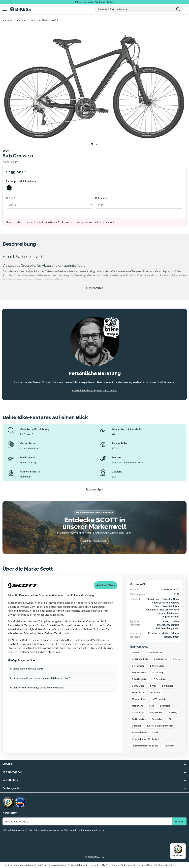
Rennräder (165, 706)
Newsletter (10, 813)
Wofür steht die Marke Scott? (28, 669)
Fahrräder (21, 20)
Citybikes (137, 726)
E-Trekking (158, 673)
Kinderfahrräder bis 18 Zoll (145, 732)
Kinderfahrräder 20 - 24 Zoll (145, 739)
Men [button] (101, 205)
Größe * (10, 198)
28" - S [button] (12, 205)
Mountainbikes (139, 699)
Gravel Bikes (138, 712)
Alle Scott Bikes (105, 585)
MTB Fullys (137, 706)
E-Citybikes (168, 686)
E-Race (176, 659)
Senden (179, 821)
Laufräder (169, 746)
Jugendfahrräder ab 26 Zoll (145, 746)
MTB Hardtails (160, 699)
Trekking (173, 712)
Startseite (8, 20)
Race (151, 706)
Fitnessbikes (156, 712)
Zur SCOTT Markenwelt (95, 541)
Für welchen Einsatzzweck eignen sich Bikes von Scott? (42, 678)
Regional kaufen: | (96, 2)
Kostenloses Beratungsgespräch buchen (95, 390)
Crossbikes (157, 719)
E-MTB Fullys (160, 659)
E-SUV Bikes (138, 686)
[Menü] (184, 845)
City (171, 719)
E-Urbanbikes (139, 693)
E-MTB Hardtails (140, 659)
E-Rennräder (138, 666)
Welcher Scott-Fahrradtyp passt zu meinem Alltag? (39, 688)
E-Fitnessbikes (139, 673)
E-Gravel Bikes (157, 666)
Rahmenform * (103, 198)
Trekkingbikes (139, 719)
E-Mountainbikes (154, 653)
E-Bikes (136, 653)
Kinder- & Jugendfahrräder (160, 726)
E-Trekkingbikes (140, 679)
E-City (153, 686)
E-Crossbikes (160, 679)
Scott (32, 20)
